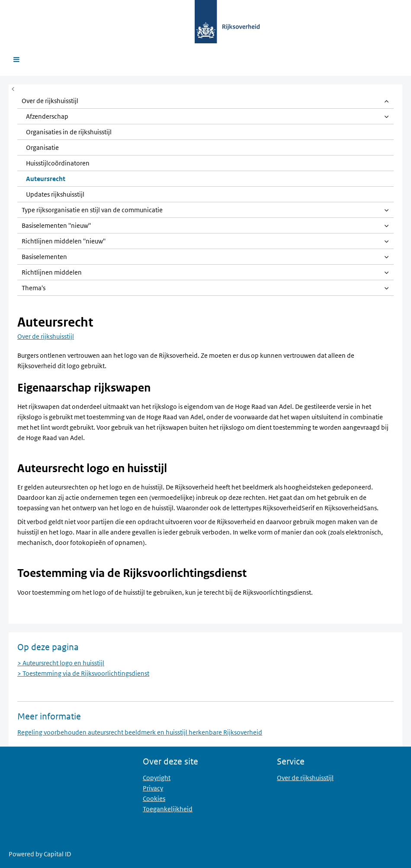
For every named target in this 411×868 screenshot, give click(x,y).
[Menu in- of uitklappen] (13, 89)
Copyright (157, 778)
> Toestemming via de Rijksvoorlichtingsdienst (83, 673)
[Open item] (386, 101)
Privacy (153, 788)
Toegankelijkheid (168, 809)
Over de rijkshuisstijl (46, 336)
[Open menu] (16, 60)
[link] (205, 101)
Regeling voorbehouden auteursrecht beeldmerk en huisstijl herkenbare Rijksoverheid (140, 732)
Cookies (154, 798)
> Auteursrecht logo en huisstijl (61, 663)
